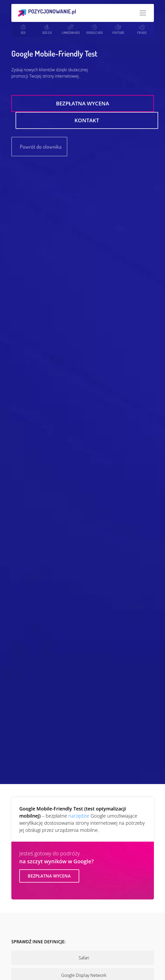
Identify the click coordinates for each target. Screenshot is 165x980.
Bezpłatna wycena (82, 103)
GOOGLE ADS (95, 29)
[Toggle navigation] (143, 13)
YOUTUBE (118, 29)
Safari (84, 958)
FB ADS (142, 29)
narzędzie (79, 816)
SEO (23, 29)
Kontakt (87, 120)
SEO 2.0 (47, 29)
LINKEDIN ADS (71, 29)
